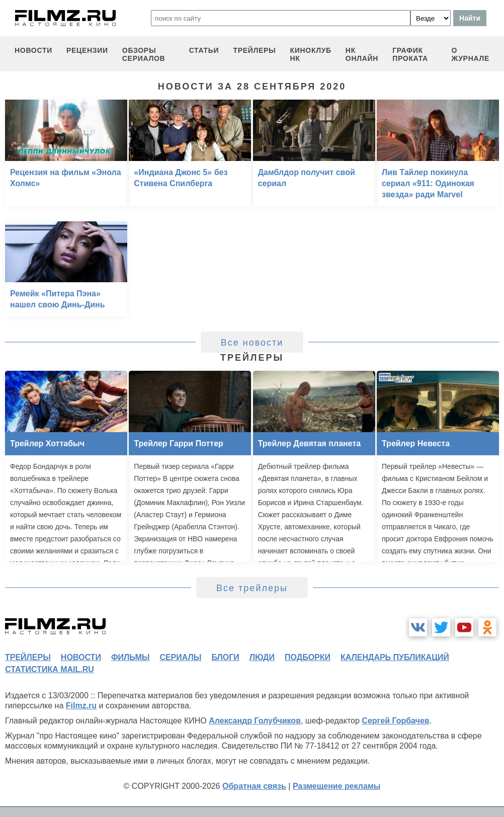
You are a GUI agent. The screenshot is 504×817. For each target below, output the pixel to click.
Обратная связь (254, 786)
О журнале (470, 54)
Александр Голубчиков (255, 721)
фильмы (130, 657)
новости (33, 50)
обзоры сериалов (144, 54)
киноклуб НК (311, 54)
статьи (204, 50)
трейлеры (254, 50)
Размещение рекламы (337, 786)
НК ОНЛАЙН (362, 54)
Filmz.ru (81, 706)
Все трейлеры (252, 588)
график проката (410, 54)
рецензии (87, 50)
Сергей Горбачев (395, 721)
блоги (225, 657)
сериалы (180, 657)
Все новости (252, 343)
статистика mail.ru (50, 669)
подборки (308, 657)
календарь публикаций (395, 657)
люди (262, 657)
